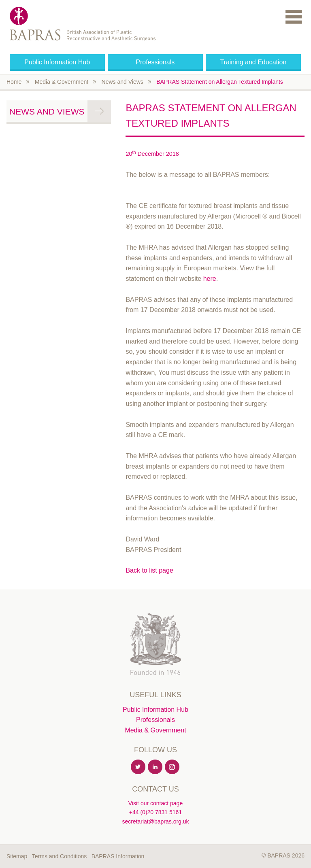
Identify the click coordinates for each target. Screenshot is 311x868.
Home (14, 82)
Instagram (173, 767)
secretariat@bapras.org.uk (155, 821)
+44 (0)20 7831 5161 (155, 812)
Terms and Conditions (59, 856)
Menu (294, 16)
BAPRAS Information (118, 856)
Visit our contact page (155, 803)
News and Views (122, 82)
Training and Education (253, 62)
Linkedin (155, 767)
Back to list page (149, 570)
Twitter (138, 767)
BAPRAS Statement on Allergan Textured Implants (220, 82)
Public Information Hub (57, 62)
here (210, 279)
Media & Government (62, 82)
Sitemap (17, 856)
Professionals (155, 62)
